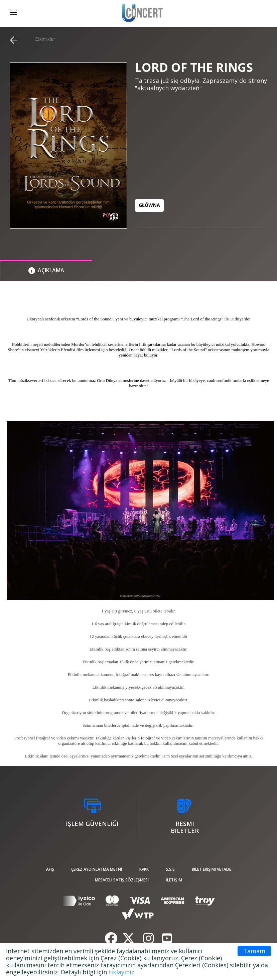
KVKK (144, 869)
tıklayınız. (122, 972)
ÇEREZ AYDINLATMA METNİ (97, 869)
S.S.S (170, 869)
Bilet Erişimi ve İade (212, 869)
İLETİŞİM (174, 880)
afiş (50, 869)
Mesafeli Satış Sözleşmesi (122, 880)
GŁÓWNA (149, 205)
